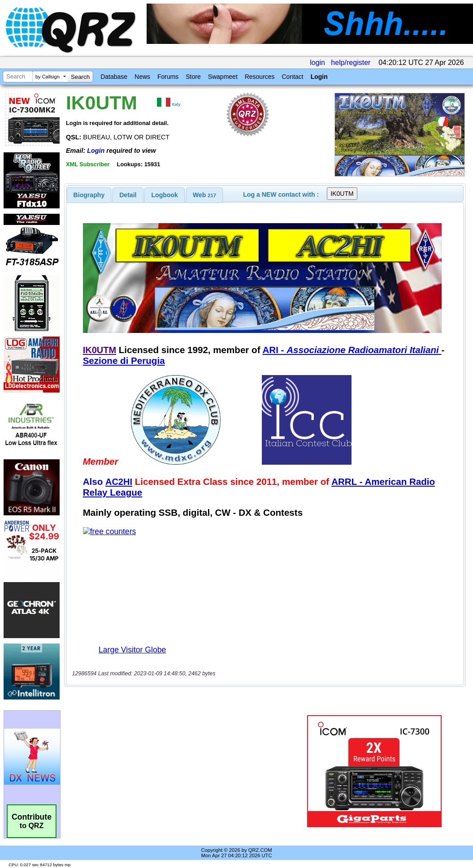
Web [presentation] (204, 195)
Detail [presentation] (128, 195)
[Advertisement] (181, 771)
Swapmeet (223, 77)
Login (319, 77)
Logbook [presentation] (165, 195)
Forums (168, 77)
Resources (260, 77)
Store (193, 77)
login (317, 63)
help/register (351, 63)
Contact (292, 77)
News (142, 77)
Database (114, 77)
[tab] (89, 195)
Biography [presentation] (89, 195)
